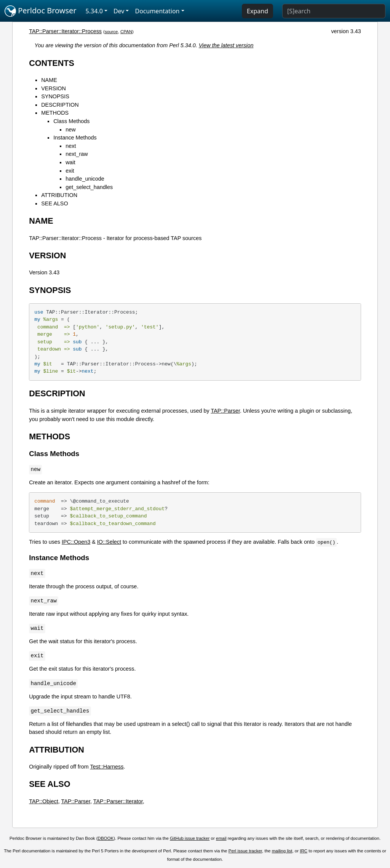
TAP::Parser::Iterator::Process (65, 31)
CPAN (126, 32)
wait (70, 162)
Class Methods (71, 121)
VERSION (54, 88)
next (71, 146)
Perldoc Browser (41, 11)
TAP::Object (44, 801)
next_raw (77, 154)
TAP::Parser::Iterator (118, 801)
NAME (49, 80)
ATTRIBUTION (59, 195)
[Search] (334, 11)
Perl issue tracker (245, 851)
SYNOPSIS (55, 96)
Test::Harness (107, 767)
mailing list (282, 851)
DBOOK (106, 838)
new (70, 130)
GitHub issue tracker (190, 838)
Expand (257, 11)
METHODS (55, 113)
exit (70, 171)
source (111, 32)
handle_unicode (85, 179)
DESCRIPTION (60, 105)
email (221, 838)
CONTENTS (52, 63)
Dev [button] (119, 11)
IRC (304, 851)
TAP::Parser (225, 411)
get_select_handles (89, 187)
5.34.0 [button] (94, 11)
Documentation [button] (157, 11)
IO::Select (109, 542)
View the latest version (226, 45)
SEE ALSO (54, 203)
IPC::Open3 (76, 542)
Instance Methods (75, 138)
